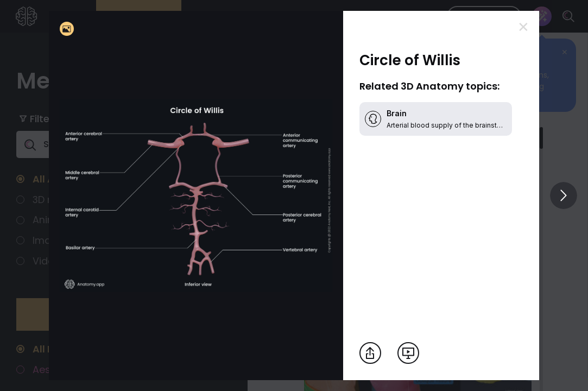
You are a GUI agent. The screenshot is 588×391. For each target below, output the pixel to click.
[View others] (564, 195)
